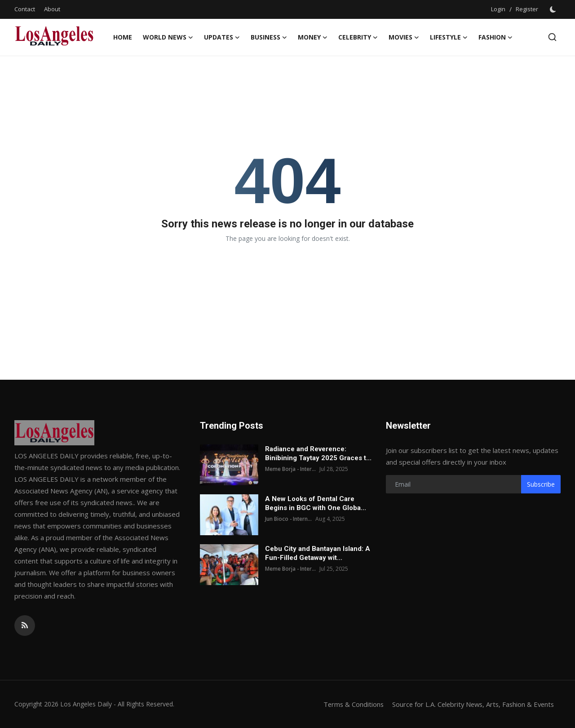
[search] (552, 37)
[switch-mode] (554, 9)
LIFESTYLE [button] (449, 37)
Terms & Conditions (347, 704)
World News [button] (168, 37)
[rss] (25, 626)
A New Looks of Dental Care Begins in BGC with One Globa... (316, 503)
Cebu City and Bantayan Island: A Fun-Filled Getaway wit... (318, 553)
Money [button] (313, 37)
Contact (25, 9)
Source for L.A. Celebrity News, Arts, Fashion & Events (470, 704)
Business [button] (269, 37)
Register (527, 9)
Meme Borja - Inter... (291, 469)
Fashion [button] (495, 37)
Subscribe (541, 484)
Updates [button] (222, 37)
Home (123, 37)
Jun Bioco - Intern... (289, 519)
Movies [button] (404, 37)
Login (498, 9)
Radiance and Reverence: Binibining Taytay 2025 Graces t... (318, 453)
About (52, 9)
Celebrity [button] (358, 37)
